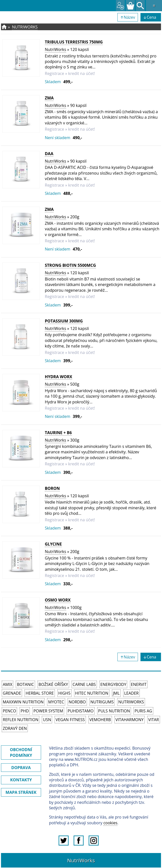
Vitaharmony (130, 720)
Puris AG (143, 711)
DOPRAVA (21, 768)
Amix (8, 684)
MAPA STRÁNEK (21, 792)
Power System (48, 711)
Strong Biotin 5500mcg (70, 265)
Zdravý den (15, 728)
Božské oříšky (53, 684)
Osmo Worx (58, 600)
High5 (64, 693)
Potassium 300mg (64, 321)
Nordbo (77, 702)
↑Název (128, 17)
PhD (25, 711)
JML (116, 693)
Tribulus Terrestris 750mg (74, 42)
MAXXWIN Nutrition (23, 702)
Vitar (154, 720)
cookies (110, 823)
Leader (131, 693)
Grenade (12, 693)
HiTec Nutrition (92, 693)
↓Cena (151, 17)
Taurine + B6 (58, 433)
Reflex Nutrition (21, 720)
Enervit (139, 684)
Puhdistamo (81, 711)
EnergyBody (113, 684)
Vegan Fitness (70, 720)
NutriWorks (25, 27)
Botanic (25, 684)
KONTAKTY (21, 780)
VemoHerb (100, 720)
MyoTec (56, 702)
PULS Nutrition (114, 711)
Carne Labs (84, 684)
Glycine (53, 544)
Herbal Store (40, 693)
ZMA (49, 98)
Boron (52, 488)
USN (47, 720)
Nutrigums (102, 702)
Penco (9, 711)
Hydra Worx (58, 377)
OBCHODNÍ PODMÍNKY (21, 752)
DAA (49, 154)
